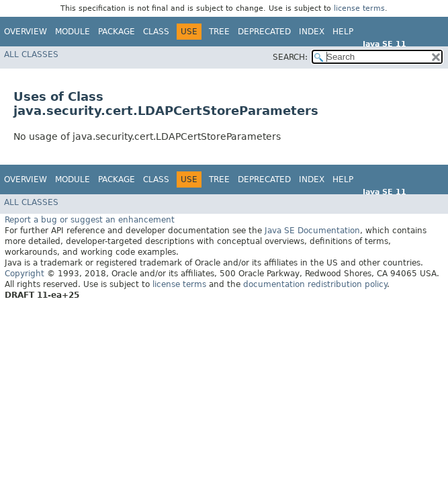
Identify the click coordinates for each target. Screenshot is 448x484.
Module (73, 32)
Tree (219, 32)
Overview (26, 32)
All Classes (31, 54)
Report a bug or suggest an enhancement (90, 219)
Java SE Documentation (312, 230)
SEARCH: (290, 57)
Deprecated (264, 32)
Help (343, 32)
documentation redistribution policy (315, 284)
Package (117, 32)
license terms (359, 8)
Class (156, 32)
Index (312, 32)
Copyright (25, 273)
